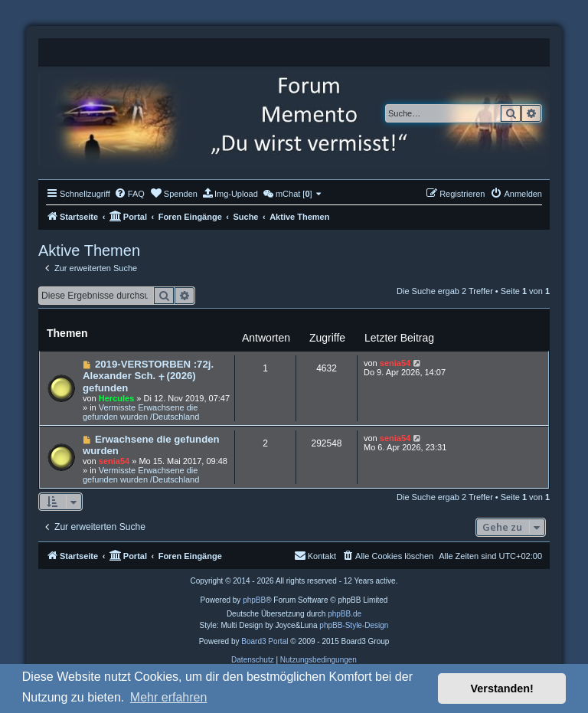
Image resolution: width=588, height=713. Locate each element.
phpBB (254, 600)
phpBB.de (345, 614)
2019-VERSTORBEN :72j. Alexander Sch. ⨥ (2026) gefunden (148, 376)
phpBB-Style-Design (354, 625)
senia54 (395, 363)
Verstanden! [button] (502, 688)
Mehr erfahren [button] (169, 697)
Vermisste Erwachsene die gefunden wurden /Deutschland (141, 412)
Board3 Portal (265, 641)
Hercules (116, 398)
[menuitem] (129, 194)
